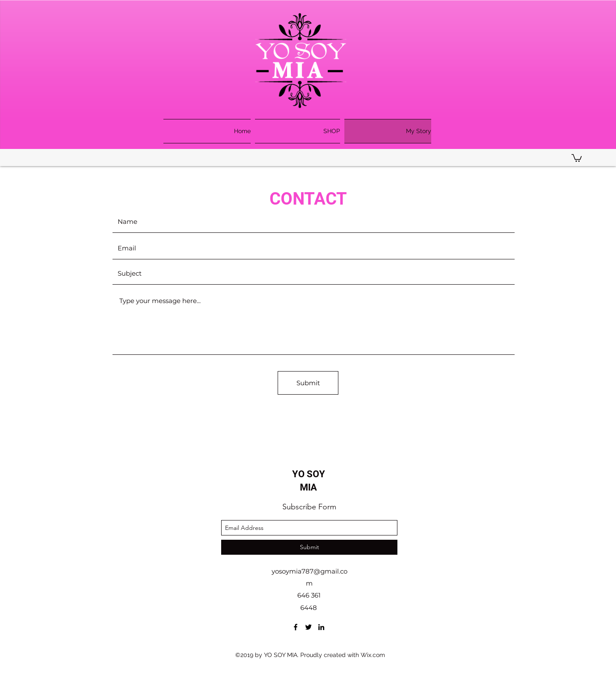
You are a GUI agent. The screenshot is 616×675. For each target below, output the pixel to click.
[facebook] (296, 627)
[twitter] (308, 627)
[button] (577, 158)
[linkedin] (321, 627)
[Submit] (308, 383)
